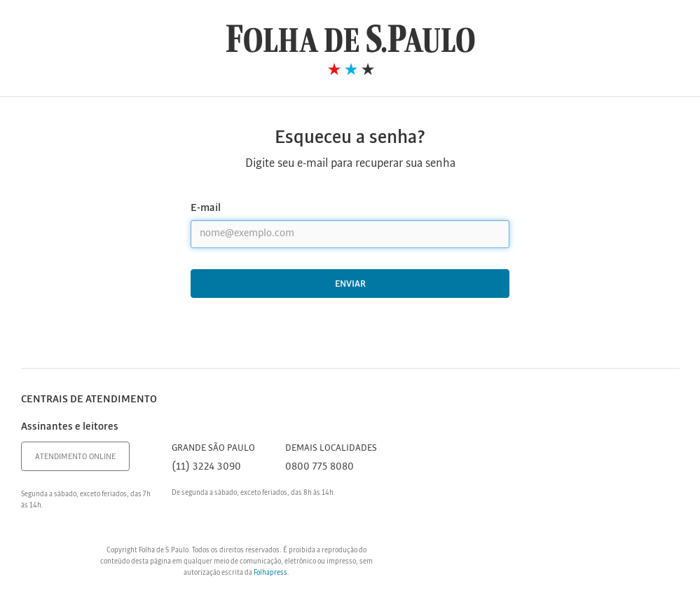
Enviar (350, 284)
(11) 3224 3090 (206, 467)
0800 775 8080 (320, 467)
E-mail (206, 208)
